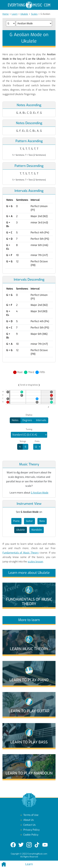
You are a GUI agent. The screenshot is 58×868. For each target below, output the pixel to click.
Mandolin (37, 530)
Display (29, 415)
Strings (23, 441)
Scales (34, 14)
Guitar (29, 521)
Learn (15, 14)
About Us (29, 820)
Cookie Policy (31, 835)
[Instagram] (29, 845)
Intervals (41, 420)
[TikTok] (37, 845)
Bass (42, 521)
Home (6, 14)
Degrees (27, 420)
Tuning (29, 429)
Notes (15, 420)
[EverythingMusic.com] (29, 5)
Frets (37, 441)
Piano (16, 521)
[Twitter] (21, 845)
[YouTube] (45, 845)
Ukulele (24, 14)
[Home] (10, 864)
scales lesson (35, 562)
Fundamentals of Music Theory (21, 553)
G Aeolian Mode (40, 493)
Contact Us (29, 825)
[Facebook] (13, 845)
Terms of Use (31, 815)
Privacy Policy (31, 830)
